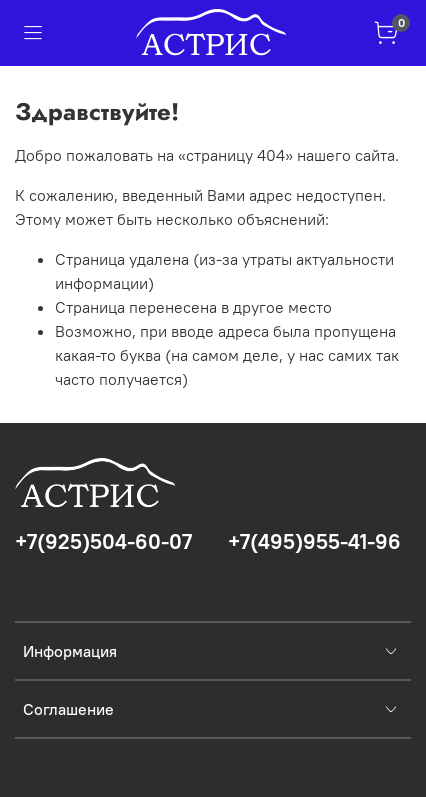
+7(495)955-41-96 (314, 541)
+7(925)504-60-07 (103, 541)
